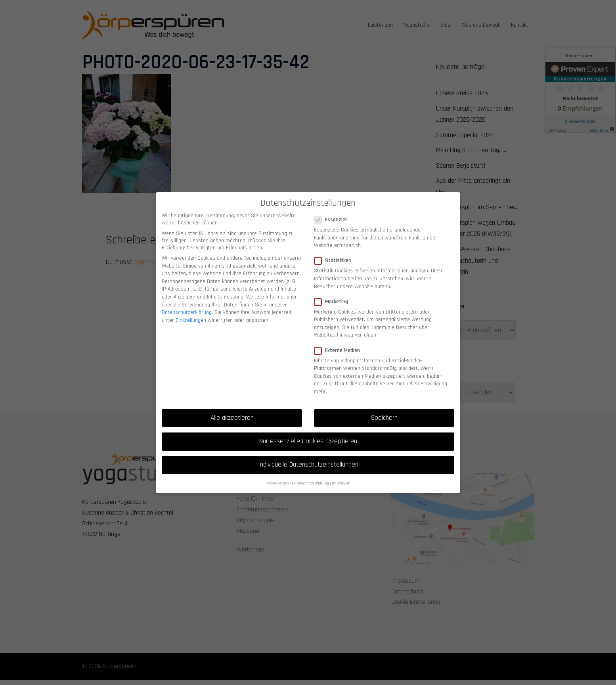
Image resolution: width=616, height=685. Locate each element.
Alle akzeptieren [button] (232, 410)
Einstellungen (191, 313)
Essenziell (333, 212)
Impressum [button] (341, 476)
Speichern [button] (384, 410)
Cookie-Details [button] (277, 476)
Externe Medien (340, 343)
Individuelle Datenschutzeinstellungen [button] (308, 457)
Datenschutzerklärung (187, 305)
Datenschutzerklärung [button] (310, 476)
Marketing (334, 294)
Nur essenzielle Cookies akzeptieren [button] (308, 434)
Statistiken (335, 253)
